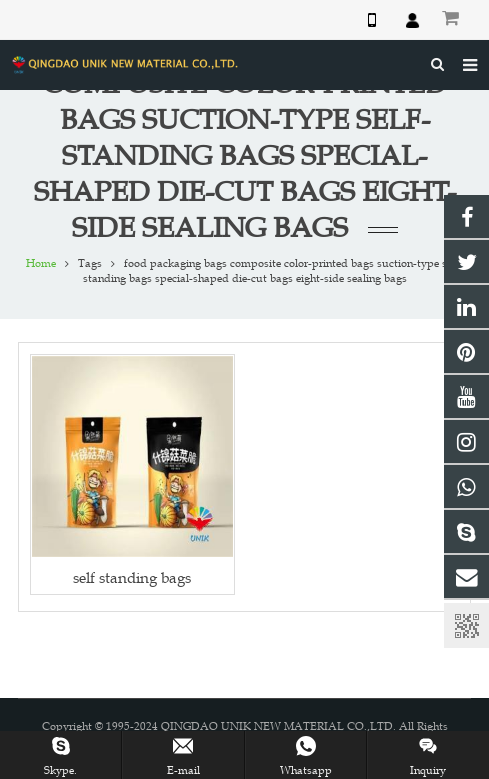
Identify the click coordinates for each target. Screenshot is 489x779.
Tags (90, 263)
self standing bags (132, 577)
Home (41, 263)
